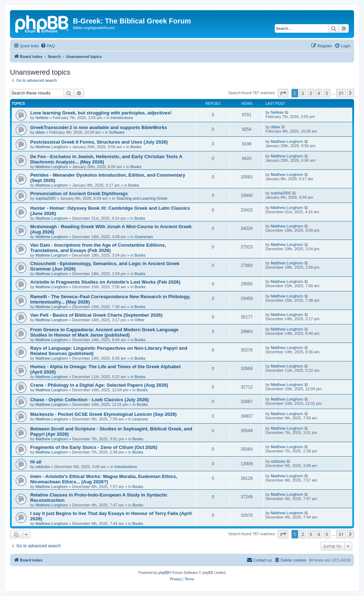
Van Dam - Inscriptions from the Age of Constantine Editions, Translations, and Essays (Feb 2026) (98, 248)
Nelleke (42, 118)
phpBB (164, 573)
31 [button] (341, 93)
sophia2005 (46, 198)
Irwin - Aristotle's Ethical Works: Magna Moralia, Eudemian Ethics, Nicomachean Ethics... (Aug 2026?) (104, 479)
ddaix (40, 132)
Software (117, 132)
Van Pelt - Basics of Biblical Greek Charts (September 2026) (96, 315)
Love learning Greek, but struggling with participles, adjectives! (101, 113)
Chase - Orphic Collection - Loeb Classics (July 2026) (89, 400)
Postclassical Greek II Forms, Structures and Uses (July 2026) (99, 142)
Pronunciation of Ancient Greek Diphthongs (79, 194)
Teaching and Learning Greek (142, 198)
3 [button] (311, 93)
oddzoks (43, 467)
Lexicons (140, 419)
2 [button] (303, 93)
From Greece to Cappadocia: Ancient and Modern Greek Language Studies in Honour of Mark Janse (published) (104, 332)
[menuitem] (48, 46)
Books (136, 147)
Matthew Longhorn (52, 147)
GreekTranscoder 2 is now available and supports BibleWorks (99, 127)
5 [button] (327, 93)
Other (140, 320)
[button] (283, 93)
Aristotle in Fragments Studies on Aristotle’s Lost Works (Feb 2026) (105, 282)
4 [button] (319, 93)
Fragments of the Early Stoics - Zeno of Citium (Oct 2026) (94, 447)
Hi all (36, 462)
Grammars (144, 237)
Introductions (122, 118)
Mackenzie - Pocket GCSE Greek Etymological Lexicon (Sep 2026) (103, 414)
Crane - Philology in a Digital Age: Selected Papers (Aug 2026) (99, 385)
